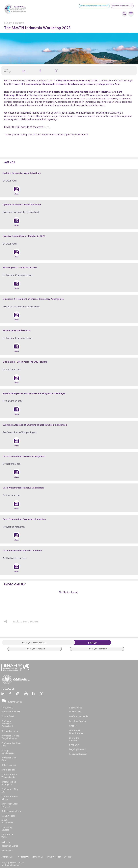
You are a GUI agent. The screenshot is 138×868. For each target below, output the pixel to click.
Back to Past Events (25, 622)
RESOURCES (76, 708)
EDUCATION (8, 816)
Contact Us (23, 857)
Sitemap (68, 857)
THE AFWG (7, 708)
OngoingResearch (78, 749)
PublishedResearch (78, 754)
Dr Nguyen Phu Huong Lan (9, 783)
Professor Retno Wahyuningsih (9, 776)
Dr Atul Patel (8, 716)
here (46, 127)
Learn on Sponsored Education (94, 6)
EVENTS (6, 842)
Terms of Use (38, 857)
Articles (73, 726)
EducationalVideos (7, 836)
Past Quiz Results (77, 721)
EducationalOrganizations (76, 732)
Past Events (7, 851)
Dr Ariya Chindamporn (8, 752)
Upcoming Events (10, 846)
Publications (75, 712)
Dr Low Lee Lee (9, 765)
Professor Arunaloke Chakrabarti (7, 724)
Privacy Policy (54, 857)
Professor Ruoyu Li (11, 712)
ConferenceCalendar (79, 716)
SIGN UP (92, 643)
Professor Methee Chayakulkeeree (10, 737)
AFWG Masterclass (7, 821)
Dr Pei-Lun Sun (8, 770)
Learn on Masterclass (122, 6)
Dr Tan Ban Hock (10, 731)
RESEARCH (75, 745)
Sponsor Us (7, 857)
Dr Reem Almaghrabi (11, 811)
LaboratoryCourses (7, 829)
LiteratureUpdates (74, 739)
